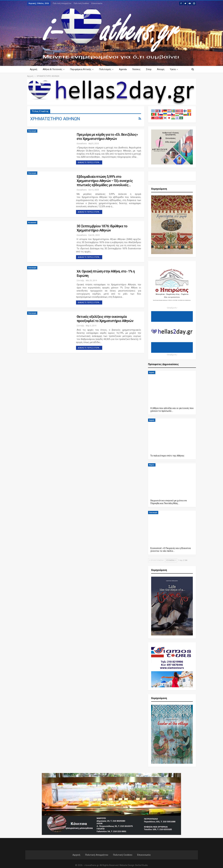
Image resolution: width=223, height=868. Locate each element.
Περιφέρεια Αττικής (82, 69)
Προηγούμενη (156, 560)
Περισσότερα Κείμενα (172, 69)
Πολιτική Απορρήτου (62, 3)
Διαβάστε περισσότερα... (89, 162)
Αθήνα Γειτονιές (53, 69)
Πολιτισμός (106, 69)
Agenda (125, 69)
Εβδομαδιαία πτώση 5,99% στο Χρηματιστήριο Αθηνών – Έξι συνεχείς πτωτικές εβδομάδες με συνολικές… (105, 181)
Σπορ (152, 69)
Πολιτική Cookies (81, 3)
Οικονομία (32, 131)
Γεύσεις (139, 69)
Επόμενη (171, 560)
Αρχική (34, 69)
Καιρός (152, 465)
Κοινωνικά (32, 223)
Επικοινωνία (97, 3)
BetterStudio (142, 865)
